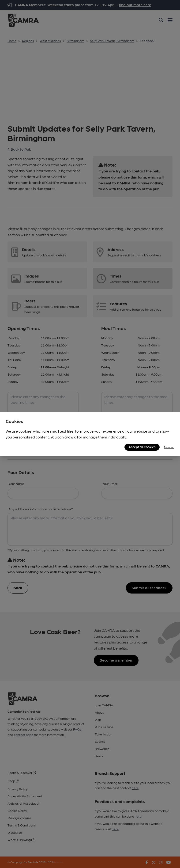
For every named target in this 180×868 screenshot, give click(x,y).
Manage (169, 447)
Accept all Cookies (142, 447)
